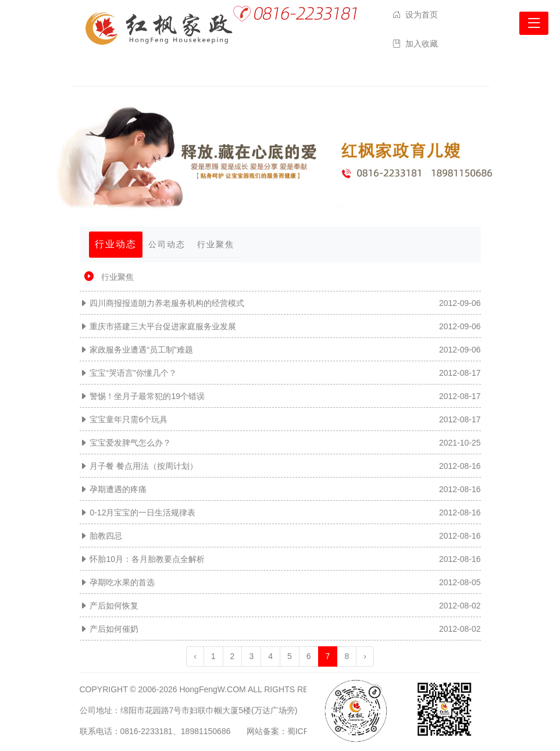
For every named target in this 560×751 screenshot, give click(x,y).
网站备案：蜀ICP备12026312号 (304, 731)
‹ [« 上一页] (195, 656)
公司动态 (167, 244)
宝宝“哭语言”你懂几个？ (133, 373)
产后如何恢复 (114, 606)
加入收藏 (422, 44)
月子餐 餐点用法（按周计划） (144, 466)
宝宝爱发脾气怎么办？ (130, 443)
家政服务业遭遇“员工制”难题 (141, 350)
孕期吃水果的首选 (122, 582)
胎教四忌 (106, 536)
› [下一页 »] (365, 656)
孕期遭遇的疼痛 (118, 489)
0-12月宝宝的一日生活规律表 (142, 512)
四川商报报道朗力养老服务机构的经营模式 (167, 303)
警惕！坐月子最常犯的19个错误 (147, 396)
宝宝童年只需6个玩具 (129, 419)
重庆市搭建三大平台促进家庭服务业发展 (163, 326)
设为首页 (422, 15)
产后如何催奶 (114, 629)
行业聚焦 (216, 244)
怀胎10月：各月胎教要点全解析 (147, 559)
